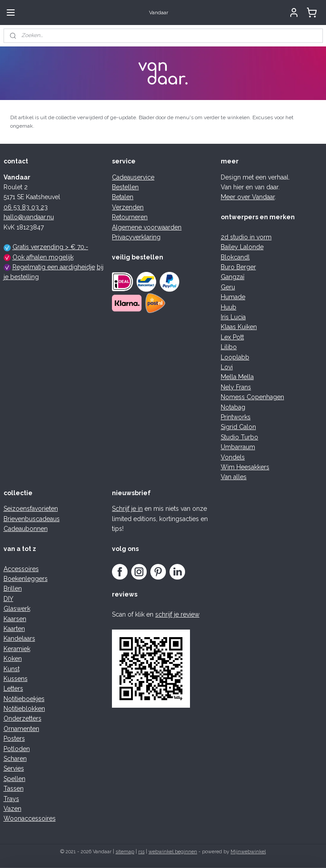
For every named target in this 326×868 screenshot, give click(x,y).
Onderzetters (23, 718)
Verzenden (128, 207)
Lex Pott (232, 337)
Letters (13, 689)
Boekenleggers (26, 579)
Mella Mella (237, 377)
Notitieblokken (24, 709)
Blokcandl (235, 257)
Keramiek (17, 649)
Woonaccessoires (30, 818)
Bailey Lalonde (242, 247)
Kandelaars (19, 638)
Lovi (227, 367)
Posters (14, 739)
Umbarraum (238, 447)
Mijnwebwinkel (248, 852)
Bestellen (125, 187)
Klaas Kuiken (239, 327)
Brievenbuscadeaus (32, 519)
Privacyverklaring (136, 237)
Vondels (233, 457)
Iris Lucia (233, 317)
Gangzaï (233, 277)
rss (141, 852)
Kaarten (14, 629)
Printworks (236, 417)
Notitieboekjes (24, 699)
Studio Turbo (239, 437)
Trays (11, 799)
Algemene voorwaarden (147, 227)
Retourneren (130, 217)
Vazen (12, 809)
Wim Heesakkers (245, 467)
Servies (14, 768)
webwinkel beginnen (173, 852)
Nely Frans (236, 387)
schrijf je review (177, 614)
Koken (13, 659)
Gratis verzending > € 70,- (50, 247)
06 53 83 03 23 (26, 207)
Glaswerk (17, 609)
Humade (233, 297)
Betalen (123, 197)
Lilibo (229, 347)
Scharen (15, 759)
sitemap (125, 852)
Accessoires (21, 569)
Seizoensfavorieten (31, 509)
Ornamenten (21, 729)
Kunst (12, 669)
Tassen (14, 789)
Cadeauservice (133, 177)
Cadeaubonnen (26, 529)
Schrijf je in (127, 509)
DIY (8, 599)
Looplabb (235, 357)
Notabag (233, 407)
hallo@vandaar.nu (29, 217)
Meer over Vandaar (248, 197)
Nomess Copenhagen (252, 397)
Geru (228, 287)
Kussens (16, 679)
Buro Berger (238, 267)
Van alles (234, 477)
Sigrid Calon (238, 427)
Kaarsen (15, 619)
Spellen (14, 779)
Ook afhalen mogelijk (43, 257)
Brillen (13, 588)
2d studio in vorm (246, 237)
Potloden (17, 749)
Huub (229, 307)
